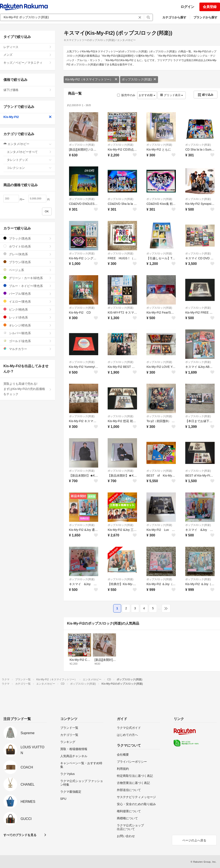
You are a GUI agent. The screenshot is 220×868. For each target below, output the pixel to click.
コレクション (29, 168)
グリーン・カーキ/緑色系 (28, 278)
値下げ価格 (28, 90)
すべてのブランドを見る (20, 835)
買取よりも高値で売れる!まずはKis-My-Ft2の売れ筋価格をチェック (28, 389)
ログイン (187, 7)
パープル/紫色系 (28, 294)
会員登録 (210, 7)
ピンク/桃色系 (28, 309)
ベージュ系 (28, 270)
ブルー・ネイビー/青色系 (28, 286)
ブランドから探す (205, 17)
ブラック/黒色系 (28, 238)
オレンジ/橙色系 (28, 325)
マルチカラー (28, 349)
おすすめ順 (147, 95)
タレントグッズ (29, 160)
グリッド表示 (172, 95)
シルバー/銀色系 (28, 333)
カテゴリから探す (174, 17)
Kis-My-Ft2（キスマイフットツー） (92, 79)
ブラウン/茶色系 (28, 262)
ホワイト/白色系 (28, 246)
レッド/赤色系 (28, 317)
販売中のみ (126, 95)
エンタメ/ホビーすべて (29, 152)
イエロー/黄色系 (28, 301)
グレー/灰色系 (28, 254)
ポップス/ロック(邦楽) (139, 79)
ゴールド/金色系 (28, 341)
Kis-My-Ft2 (28, 117)
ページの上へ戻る (194, 840)
